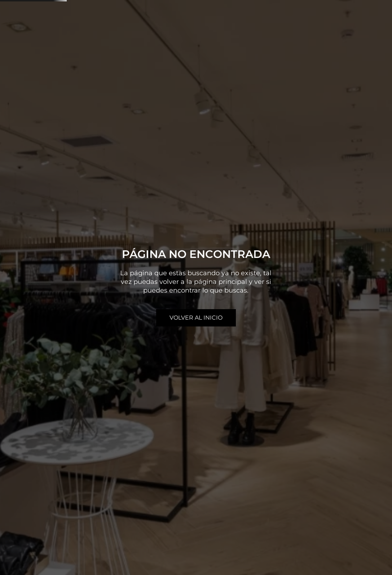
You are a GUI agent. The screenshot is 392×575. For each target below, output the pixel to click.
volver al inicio (196, 318)
